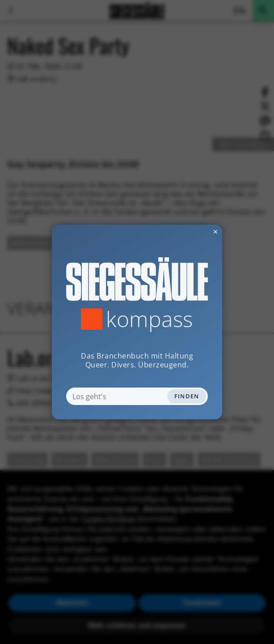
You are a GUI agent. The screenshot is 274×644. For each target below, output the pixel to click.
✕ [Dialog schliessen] (194, 232)
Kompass (150, 319)
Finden (187, 396)
